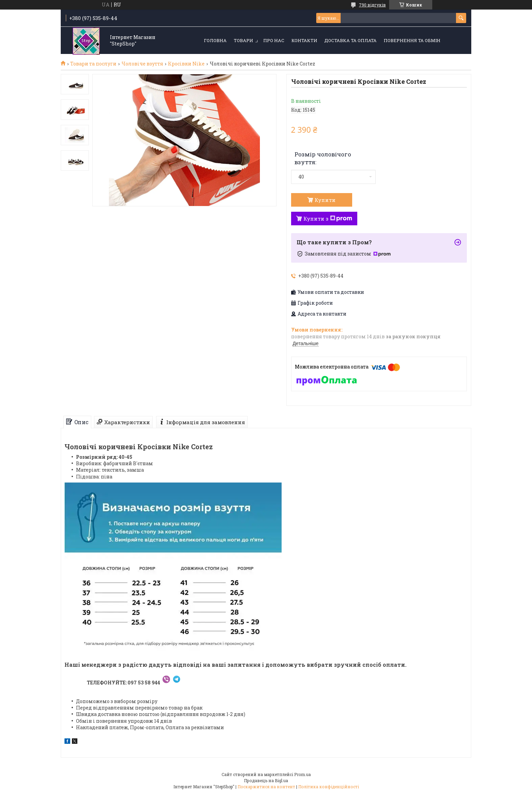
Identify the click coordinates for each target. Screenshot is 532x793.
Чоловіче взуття (142, 64)
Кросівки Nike (186, 64)
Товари (243, 40)
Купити (325, 200)
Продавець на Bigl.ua (266, 780)
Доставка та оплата (350, 40)
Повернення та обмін (412, 40)
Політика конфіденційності (329, 787)
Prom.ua (302, 774)
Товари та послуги (93, 64)
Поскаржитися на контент (266, 787)
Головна (215, 40)
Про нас (274, 40)
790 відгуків (372, 5)
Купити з (328, 219)
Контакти (304, 40)
